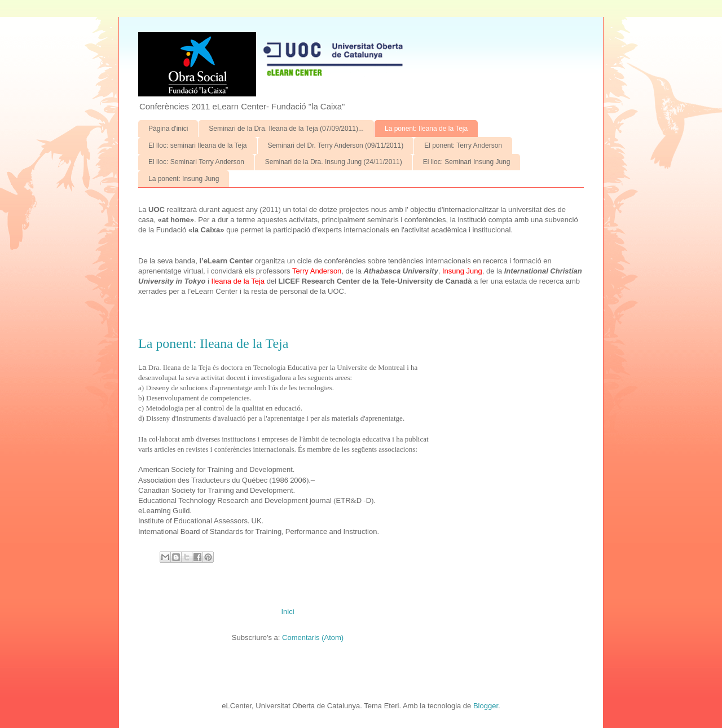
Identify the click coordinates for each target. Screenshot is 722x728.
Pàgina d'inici (168, 129)
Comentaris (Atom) (313, 637)
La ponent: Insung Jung (184, 179)
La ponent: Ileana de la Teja (426, 129)
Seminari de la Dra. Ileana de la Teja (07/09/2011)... (286, 129)
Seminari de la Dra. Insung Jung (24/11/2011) (334, 162)
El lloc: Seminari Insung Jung (467, 162)
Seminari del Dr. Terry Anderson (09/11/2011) (336, 145)
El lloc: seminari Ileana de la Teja (198, 145)
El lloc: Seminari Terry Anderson (196, 162)
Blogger (486, 706)
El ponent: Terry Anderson (463, 145)
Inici (287, 612)
